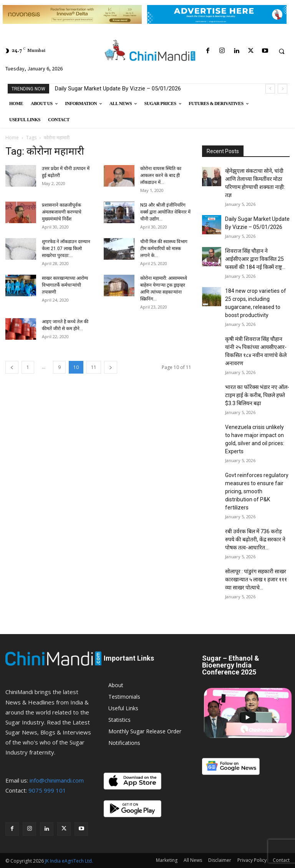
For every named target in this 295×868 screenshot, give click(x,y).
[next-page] (111, 367)
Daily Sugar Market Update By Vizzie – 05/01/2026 (118, 88)
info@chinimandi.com (57, 780)
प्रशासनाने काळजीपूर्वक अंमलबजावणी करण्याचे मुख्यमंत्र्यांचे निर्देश (62, 212)
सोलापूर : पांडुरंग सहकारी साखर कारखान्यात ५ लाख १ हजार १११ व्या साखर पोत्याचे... (256, 579)
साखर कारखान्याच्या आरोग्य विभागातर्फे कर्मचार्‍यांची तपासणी (65, 285)
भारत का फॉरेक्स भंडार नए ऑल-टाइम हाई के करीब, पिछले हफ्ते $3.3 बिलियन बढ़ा (257, 395)
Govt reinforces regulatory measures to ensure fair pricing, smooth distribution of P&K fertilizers (257, 491)
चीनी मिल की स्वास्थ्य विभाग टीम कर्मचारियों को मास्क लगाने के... (164, 249)
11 (94, 367)
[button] (282, 51)
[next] (283, 89)
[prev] (270, 89)
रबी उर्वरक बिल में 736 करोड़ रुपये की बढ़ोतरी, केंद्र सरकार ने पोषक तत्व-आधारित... (255, 539)
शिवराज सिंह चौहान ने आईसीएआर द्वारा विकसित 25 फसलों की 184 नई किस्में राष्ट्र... (255, 259)
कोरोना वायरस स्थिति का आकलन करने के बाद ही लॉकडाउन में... (161, 175)
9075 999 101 (47, 790)
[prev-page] (12, 367)
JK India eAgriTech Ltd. (69, 861)
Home (12, 138)
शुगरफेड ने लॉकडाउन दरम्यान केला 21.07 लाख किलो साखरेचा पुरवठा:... (66, 249)
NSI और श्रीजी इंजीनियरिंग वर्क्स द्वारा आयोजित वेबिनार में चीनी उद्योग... (165, 212)
